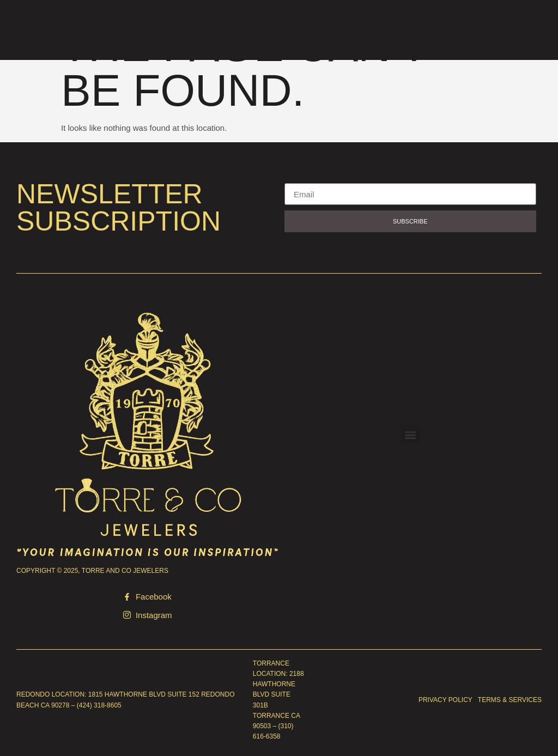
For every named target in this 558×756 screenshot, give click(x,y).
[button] (411, 435)
